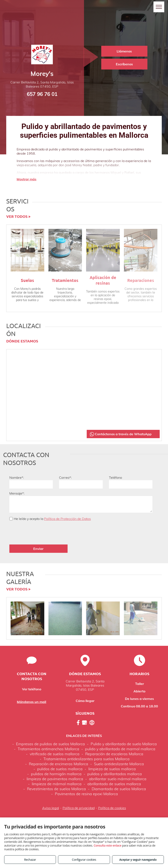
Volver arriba (84, 807)
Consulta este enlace (107, 845)
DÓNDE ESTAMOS (22, 341)
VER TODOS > (18, 216)
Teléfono (115, 477)
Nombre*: (17, 477)
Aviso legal (51, 794)
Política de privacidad (79, 794)
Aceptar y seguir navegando (138, 860)
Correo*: (65, 477)
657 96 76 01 (42, 94)
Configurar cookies (84, 860)
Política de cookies (112, 794)
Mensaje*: (17, 493)
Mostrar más (27, 179)
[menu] (159, 7)
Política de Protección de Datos (67, 519)
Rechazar (30, 860)
